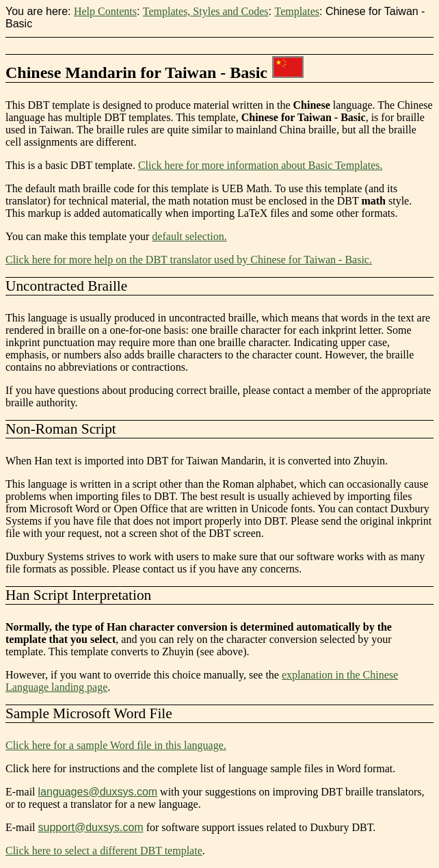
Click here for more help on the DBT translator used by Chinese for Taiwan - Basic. (189, 260)
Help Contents (105, 11)
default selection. (189, 236)
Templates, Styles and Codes (206, 11)
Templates (297, 11)
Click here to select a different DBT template (104, 851)
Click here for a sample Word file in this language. (116, 745)
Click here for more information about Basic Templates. (261, 165)
